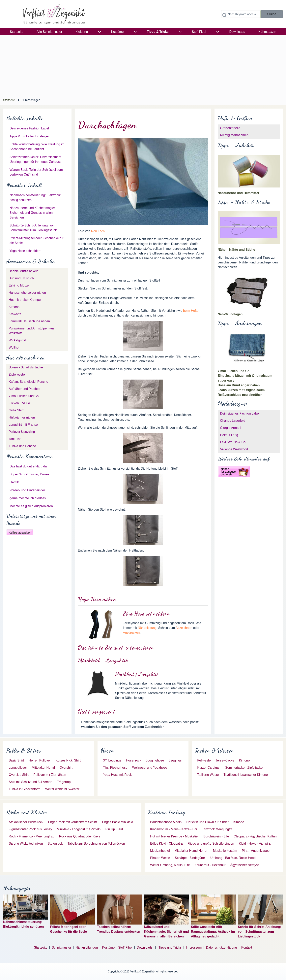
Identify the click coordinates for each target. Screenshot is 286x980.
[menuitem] (17, 32)
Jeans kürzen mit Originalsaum (241, 390)
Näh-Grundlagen (230, 314)
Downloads (145, 947)
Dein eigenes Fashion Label (29, 128)
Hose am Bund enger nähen (239, 385)
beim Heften (192, 311)
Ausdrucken (131, 633)
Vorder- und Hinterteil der (27, 490)
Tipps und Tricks (170, 947)
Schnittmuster (61, 947)
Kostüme (108, 947)
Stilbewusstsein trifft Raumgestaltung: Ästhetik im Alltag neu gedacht (213, 932)
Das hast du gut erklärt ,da (28, 466)
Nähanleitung (147, 628)
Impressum (194, 947)
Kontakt (247, 947)
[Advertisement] (143, 65)
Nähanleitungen (87, 947)
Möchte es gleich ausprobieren (31, 506)
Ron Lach (98, 231)
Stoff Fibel (126, 947)
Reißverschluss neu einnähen (240, 395)
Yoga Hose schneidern (25, 251)
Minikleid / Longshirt (137, 674)
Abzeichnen (184, 628)
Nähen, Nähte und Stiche (236, 250)
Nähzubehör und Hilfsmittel (238, 193)
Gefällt (14, 482)
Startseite (9, 100)
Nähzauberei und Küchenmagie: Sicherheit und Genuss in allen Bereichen (32, 213)
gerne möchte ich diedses (28, 498)
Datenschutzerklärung (221, 947)
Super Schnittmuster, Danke (29, 474)
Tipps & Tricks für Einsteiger (29, 136)
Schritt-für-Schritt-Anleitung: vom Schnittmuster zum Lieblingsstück (260, 932)
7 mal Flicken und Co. (234, 371)
